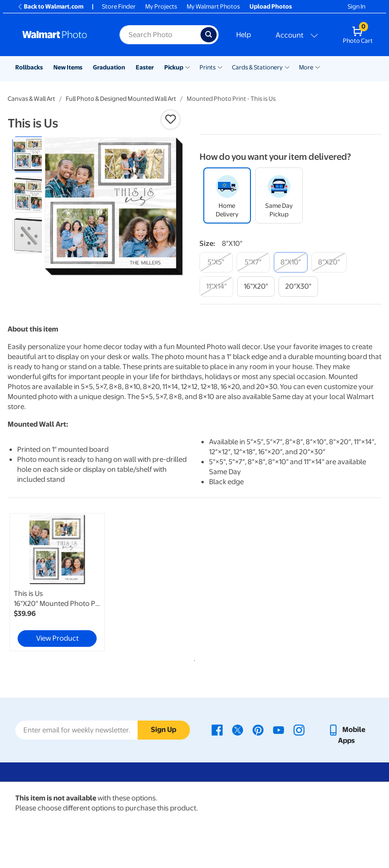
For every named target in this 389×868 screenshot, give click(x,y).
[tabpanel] (70, 582)
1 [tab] (193, 659)
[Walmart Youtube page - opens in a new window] (279, 730)
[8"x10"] (291, 262)
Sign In (356, 6)
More (306, 67)
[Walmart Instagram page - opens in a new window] (299, 730)
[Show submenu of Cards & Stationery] (287, 67)
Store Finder (119, 6)
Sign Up (164, 730)
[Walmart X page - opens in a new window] (238, 730)
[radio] (30, 154)
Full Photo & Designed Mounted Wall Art (121, 99)
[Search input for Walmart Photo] (160, 35)
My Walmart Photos (213, 6)
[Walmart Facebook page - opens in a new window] (217, 730)
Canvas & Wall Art (31, 99)
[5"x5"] (216, 262)
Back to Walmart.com (50, 6)
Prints (208, 67)
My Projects (161, 6)
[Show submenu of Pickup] (188, 67)
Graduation (109, 67)
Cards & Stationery (257, 67)
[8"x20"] (329, 262)
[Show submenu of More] (318, 67)
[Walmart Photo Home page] (61, 35)
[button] (170, 119)
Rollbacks (29, 67)
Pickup (174, 67)
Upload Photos (271, 6)
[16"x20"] (256, 287)
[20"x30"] (298, 287)
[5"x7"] (253, 262)
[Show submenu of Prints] (220, 67)
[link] (57, 582)
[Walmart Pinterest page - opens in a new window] (258, 730)
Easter (145, 67)
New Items (68, 67)
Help (244, 35)
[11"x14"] (216, 287)
